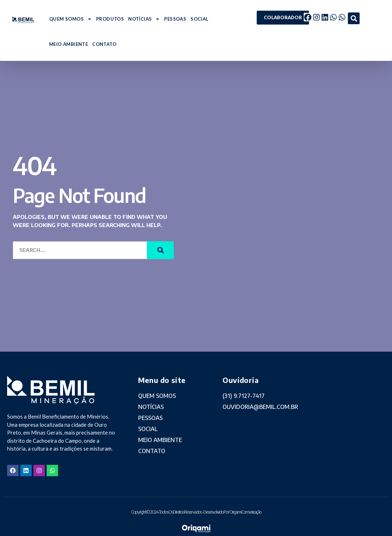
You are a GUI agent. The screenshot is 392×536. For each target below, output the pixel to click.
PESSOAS (175, 19)
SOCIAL (199, 19)
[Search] (160, 250)
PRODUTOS (110, 19)
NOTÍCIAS (144, 19)
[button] (354, 18)
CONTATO (104, 44)
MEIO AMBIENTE (69, 44)
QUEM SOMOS (70, 19)
